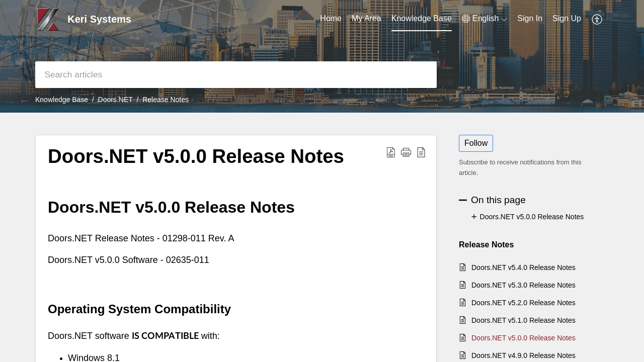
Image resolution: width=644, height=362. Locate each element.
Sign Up (567, 18)
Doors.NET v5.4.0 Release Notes (524, 267)
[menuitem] (485, 19)
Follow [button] (476, 143)
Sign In (530, 18)
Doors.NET (115, 100)
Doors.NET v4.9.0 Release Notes (524, 355)
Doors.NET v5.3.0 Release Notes (524, 285)
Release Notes (166, 100)
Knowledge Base (62, 100)
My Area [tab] (367, 18)
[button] (406, 152)
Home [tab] (331, 18)
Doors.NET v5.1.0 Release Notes (524, 320)
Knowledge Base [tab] (422, 18)
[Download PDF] (391, 152)
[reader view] (421, 152)
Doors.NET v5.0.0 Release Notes (196, 156)
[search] (236, 75)
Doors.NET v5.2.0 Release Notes (524, 303)
